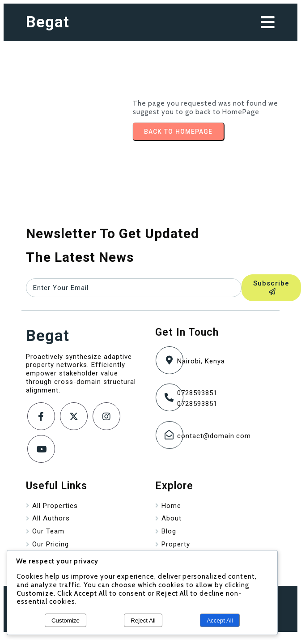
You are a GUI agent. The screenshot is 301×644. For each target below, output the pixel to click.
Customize (66, 621)
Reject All (143, 621)
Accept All (220, 621)
